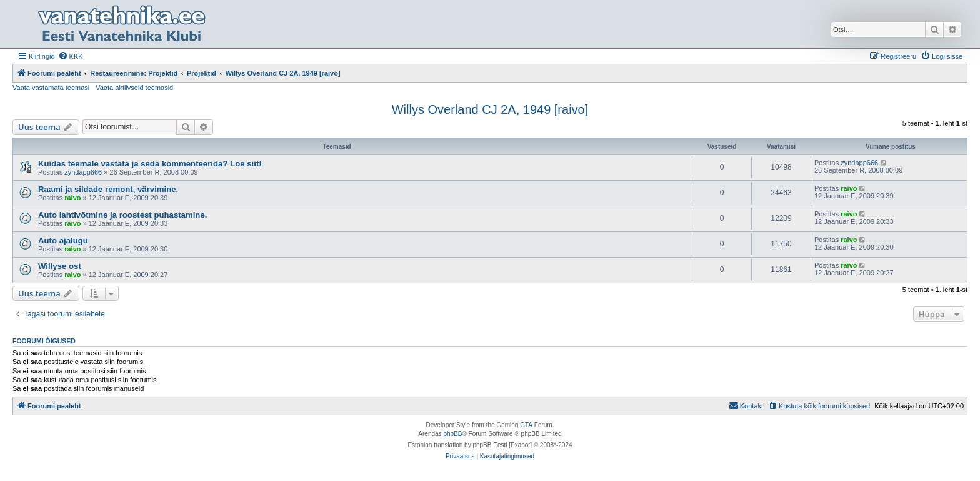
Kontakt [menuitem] (746, 405)
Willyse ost (60, 266)
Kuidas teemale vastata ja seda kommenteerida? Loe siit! (150, 164)
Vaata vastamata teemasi (51, 88)
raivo (72, 198)
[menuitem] (71, 56)
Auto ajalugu (63, 240)
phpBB (452, 434)
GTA (526, 425)
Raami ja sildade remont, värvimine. (108, 189)
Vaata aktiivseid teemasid (134, 88)
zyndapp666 (83, 172)
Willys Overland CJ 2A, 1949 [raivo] (490, 109)
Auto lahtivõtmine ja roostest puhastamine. (122, 215)
